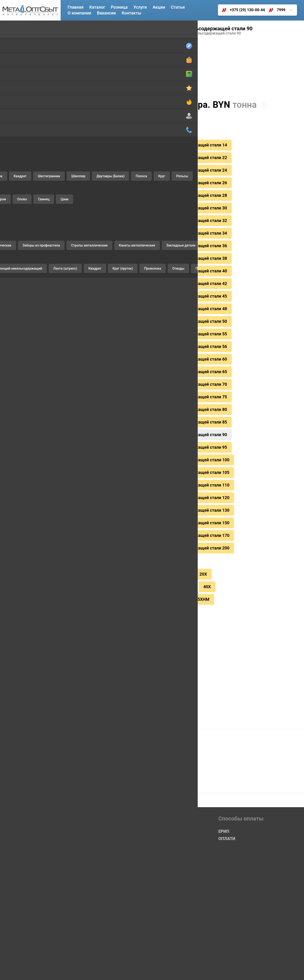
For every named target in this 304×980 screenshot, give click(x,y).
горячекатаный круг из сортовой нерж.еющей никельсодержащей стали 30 (147, 203)
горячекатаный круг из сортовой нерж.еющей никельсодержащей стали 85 (147, 401)
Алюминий (17, 205)
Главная (76, 7)
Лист (11, 74)
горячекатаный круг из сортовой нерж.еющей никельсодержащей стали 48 (147, 296)
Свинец (14, 247)
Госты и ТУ (83, 865)
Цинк (12, 258)
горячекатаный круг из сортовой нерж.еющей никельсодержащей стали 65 (147, 355)
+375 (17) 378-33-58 (92, 945)
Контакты (131, 13)
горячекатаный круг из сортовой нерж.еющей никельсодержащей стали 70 (147, 366)
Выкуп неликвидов (24, 437)
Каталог (97, 7)
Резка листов (19, 458)
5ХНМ (199, 566)
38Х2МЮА (153, 543)
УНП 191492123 (278, 971)
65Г (150, 578)
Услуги (14, 403)
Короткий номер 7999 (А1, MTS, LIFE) (109, 894)
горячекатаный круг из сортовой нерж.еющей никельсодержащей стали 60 (147, 343)
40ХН (183, 555)
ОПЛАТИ (227, 805)
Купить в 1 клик (101, 677)
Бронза (13, 184)
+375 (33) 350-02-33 (92, 909)
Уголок (13, 84)
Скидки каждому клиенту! (99, 629)
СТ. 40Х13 (113, 566)
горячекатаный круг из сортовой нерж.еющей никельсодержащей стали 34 (147, 226)
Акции (159, 7)
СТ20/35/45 (138, 555)
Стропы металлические (28, 327)
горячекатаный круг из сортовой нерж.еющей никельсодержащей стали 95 (147, 425)
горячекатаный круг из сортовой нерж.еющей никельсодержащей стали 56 (147, 331)
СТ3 (129, 543)
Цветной (16, 171)
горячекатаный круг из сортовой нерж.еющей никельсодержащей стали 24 (147, 168)
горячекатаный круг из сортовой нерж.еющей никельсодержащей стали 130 (148, 483)
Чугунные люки (21, 390)
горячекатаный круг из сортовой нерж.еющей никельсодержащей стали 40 (147, 261)
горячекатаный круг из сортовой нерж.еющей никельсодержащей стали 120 (148, 471)
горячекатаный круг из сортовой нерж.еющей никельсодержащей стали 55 (147, 320)
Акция (151, 820)
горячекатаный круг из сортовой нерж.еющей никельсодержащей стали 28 (147, 191)
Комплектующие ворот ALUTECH (27, 369)
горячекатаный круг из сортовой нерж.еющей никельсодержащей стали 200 (148, 518)
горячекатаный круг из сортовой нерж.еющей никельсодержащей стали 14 (147, 145)
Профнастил (18, 295)
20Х (199, 543)
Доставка (15, 416)
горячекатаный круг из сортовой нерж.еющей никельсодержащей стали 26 (147, 180)
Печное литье (19, 379)
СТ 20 (109, 543)
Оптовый (154, 798)
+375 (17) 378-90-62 (92, 938)
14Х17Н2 (95, 33)
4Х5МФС (109, 578)
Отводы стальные (23, 358)
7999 (275, 10)
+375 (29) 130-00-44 (242, 10)
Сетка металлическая (26, 306)
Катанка (14, 53)
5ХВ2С (177, 566)
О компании (79, 13)
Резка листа (173, 604)
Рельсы (14, 158)
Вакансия (82, 857)
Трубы (13, 63)
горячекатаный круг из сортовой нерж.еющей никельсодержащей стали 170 (148, 506)
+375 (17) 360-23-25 (92, 923)
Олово (12, 237)
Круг (11, 147)
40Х (203, 555)
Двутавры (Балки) (23, 126)
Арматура (16, 42)
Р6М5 (154, 566)
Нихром (14, 226)
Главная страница (90, 798)
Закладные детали (24, 348)
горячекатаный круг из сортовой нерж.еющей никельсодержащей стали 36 (147, 238)
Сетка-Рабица (159, 813)
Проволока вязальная (26, 285)
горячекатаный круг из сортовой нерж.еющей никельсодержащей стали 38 (147, 250)
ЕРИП (81, 655)
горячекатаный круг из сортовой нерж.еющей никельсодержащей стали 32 (147, 215)
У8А (163, 555)
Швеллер (15, 116)
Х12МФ (83, 578)
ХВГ (132, 578)
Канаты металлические (28, 337)
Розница (119, 7)
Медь (12, 216)
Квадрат (14, 95)
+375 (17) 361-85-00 (92, 930)
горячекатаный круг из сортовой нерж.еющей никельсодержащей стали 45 (147, 285)
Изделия (16, 271)
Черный (15, 29)
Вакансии (106, 13)
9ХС (112, 555)
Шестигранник (20, 105)
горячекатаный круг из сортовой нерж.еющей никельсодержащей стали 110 (148, 460)
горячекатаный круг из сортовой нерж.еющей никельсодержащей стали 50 (147, 308)
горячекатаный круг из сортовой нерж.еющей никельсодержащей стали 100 (148, 436)
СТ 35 (179, 543)
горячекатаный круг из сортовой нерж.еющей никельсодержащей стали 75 (147, 378)
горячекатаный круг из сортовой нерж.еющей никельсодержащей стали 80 (147, 390)
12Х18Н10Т (86, 555)
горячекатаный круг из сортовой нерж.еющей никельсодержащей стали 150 (148, 495)
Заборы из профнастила (28, 316)
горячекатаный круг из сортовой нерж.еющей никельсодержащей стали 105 (148, 448)
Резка (12, 427)
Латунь (13, 195)
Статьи (178, 7)
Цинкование (18, 448)
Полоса (14, 137)
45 (135, 566)
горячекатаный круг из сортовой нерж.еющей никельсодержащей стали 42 (147, 273)
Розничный (157, 805)
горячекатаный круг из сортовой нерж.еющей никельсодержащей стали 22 (147, 156)
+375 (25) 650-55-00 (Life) (98, 916)
